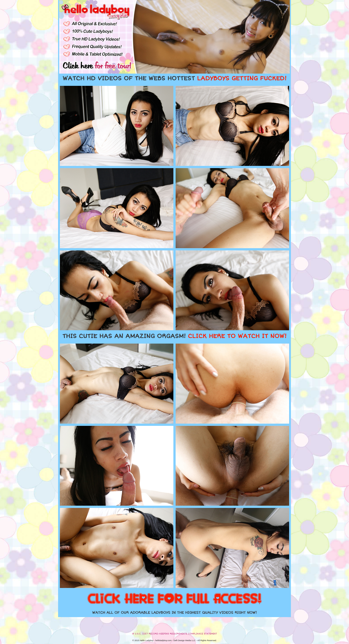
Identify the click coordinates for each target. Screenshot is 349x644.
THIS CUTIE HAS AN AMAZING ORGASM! (174, 336)
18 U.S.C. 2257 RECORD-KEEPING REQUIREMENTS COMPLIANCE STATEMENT (174, 634)
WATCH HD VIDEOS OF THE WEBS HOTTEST (174, 78)
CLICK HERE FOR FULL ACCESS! (174, 599)
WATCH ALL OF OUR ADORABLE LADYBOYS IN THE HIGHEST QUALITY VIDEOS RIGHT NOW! (174, 613)
